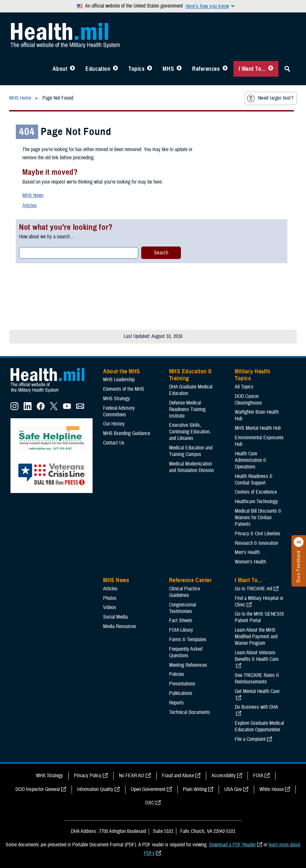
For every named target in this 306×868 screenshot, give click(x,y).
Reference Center (191, 580)
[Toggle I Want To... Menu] (271, 69)
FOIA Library (181, 630)
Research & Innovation (256, 543)
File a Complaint (250, 739)
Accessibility (224, 776)
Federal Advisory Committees (119, 411)
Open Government (148, 789)
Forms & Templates (188, 640)
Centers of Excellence (256, 492)
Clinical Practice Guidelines (185, 592)
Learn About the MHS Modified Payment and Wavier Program (256, 637)
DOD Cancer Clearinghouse (248, 400)
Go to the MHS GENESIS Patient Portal (259, 617)
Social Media (115, 617)
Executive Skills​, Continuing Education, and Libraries (190, 432)
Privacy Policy (88, 776)
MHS (168, 69)
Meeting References (188, 665)
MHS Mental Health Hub (258, 428)
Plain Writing (195, 789)
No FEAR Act (132, 776)
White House (272, 789)
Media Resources (120, 626)
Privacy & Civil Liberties (258, 534)
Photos (110, 598)
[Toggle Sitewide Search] (287, 69)
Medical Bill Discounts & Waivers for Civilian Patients (258, 518)
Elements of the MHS (124, 389)
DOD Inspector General (38, 789)
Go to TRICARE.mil (253, 589)
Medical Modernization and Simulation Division (191, 467)
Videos (110, 607)
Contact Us (114, 443)
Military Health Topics (252, 375)
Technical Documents (190, 712)
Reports (176, 703)
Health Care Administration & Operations (251, 460)
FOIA (258, 776)
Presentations (182, 684)
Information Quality (95, 789)
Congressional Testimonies (183, 608)
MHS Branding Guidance (127, 433)
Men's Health (247, 552)
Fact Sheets (181, 621)
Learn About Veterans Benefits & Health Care (257, 656)
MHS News (33, 195)
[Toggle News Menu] (179, 69)
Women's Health (250, 562)
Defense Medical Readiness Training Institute (187, 409)
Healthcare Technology (256, 502)
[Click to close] (299, 542)
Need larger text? (270, 98)
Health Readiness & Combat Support (254, 480)
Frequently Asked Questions (186, 652)
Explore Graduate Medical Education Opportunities (259, 726)
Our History (114, 424)
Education (98, 69)
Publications (181, 693)
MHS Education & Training (191, 375)
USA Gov (233, 789)
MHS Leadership (119, 380)
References (206, 69)
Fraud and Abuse (178, 776)
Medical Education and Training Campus (191, 451)
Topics (136, 69)
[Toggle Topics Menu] (150, 69)
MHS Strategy (117, 399)
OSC (150, 803)
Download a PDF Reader (232, 845)
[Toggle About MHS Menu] (72, 69)
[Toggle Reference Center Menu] (225, 69)
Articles (30, 206)
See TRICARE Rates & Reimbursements (257, 679)
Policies (177, 674)
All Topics (244, 387)
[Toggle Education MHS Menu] (115, 69)
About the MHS (122, 371)
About (60, 69)
